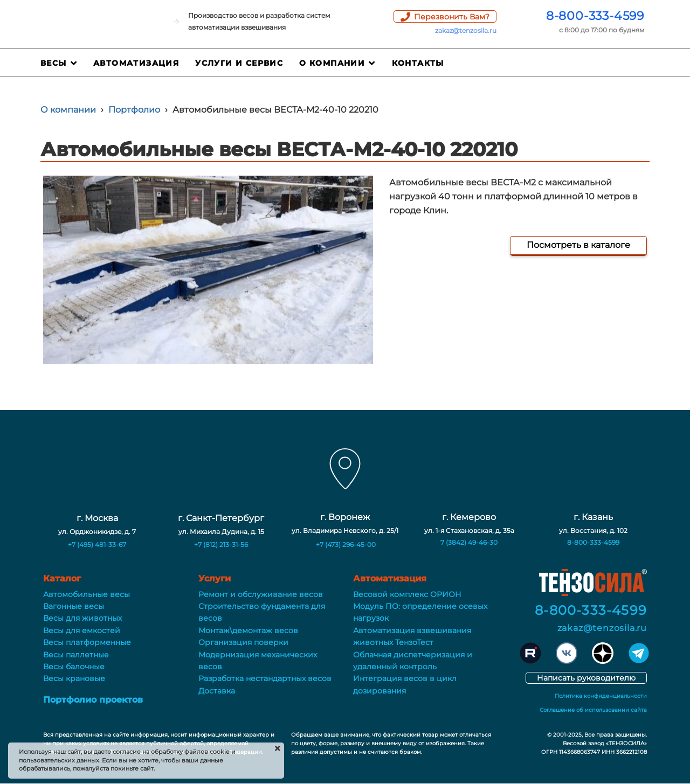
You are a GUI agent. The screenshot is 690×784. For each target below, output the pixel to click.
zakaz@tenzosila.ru (466, 30)
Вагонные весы (74, 606)
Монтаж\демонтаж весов (248, 630)
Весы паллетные (76, 655)
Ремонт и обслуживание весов (261, 594)
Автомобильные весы (87, 594)
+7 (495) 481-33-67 (97, 544)
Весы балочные (74, 667)
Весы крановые (74, 678)
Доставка (217, 691)
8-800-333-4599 (595, 16)
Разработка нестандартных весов (265, 678)
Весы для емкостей (82, 630)
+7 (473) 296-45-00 (346, 544)
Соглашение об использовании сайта (593, 710)
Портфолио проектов (93, 700)
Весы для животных (82, 618)
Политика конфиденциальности (601, 696)
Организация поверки (243, 642)
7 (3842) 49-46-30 (469, 542)
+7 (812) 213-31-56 (221, 544)
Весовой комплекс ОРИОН (407, 594)
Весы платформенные (87, 642)
